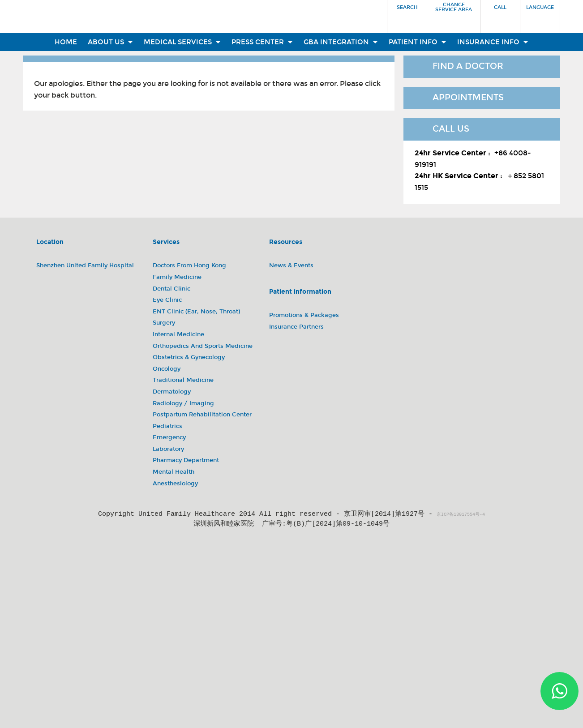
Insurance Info (493, 42)
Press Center (262, 42)
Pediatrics (167, 426)
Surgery (164, 323)
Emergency (169, 437)
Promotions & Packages (304, 315)
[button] (407, 14)
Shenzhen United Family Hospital (85, 266)
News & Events (291, 266)
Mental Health (174, 472)
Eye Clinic (167, 300)
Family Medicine (177, 277)
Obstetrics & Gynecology (189, 357)
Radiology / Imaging (183, 403)
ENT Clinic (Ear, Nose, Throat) (196, 312)
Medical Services (182, 42)
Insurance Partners (296, 327)
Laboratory (168, 449)
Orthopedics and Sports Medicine (203, 346)
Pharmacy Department (186, 460)
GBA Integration (341, 42)
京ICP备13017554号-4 (461, 515)
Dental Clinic (171, 289)
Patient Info (418, 42)
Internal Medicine (178, 334)
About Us (110, 42)
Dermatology (172, 392)
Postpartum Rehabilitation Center (202, 415)
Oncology (167, 369)
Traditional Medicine (183, 380)
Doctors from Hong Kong (189, 266)
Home (66, 42)
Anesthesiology (175, 484)
